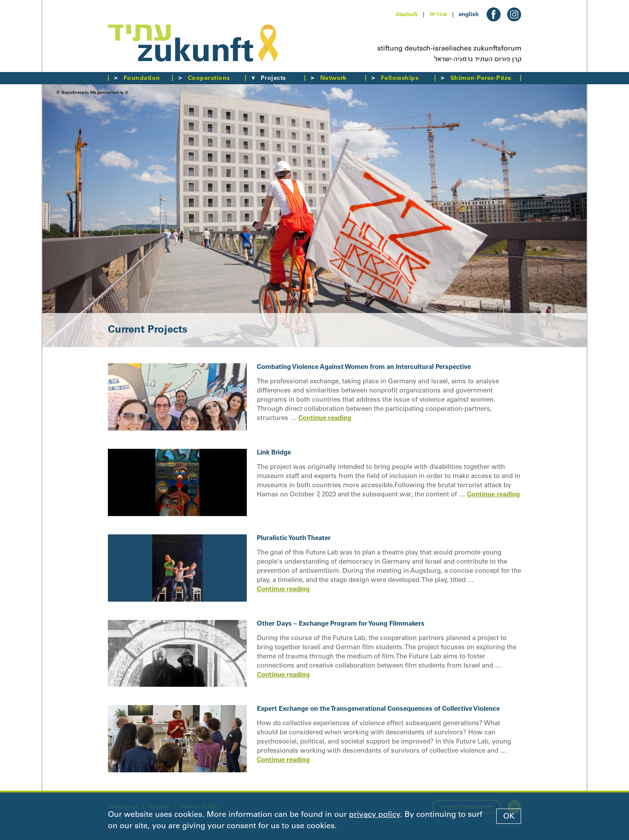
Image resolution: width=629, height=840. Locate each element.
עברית (438, 14)
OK (509, 816)
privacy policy (375, 814)
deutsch (407, 14)
